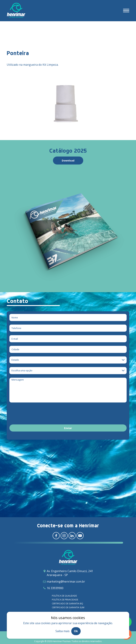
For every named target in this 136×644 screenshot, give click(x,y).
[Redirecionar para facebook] (56, 536)
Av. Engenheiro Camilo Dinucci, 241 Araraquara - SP (70, 573)
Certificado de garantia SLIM (68, 607)
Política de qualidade (64, 596)
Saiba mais (63, 631)
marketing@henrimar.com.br (66, 581)
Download (68, 161)
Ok (76, 631)
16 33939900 (55, 588)
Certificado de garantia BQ (67, 604)
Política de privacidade (65, 600)
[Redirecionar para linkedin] (72, 536)
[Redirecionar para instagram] (64, 536)
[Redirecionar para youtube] (80, 536)
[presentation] (36, 414)
